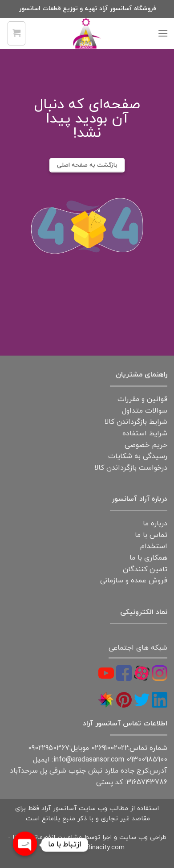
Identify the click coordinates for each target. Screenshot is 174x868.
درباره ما (155, 524)
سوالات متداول (145, 411)
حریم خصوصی (146, 445)
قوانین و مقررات (142, 399)
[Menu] (163, 33)
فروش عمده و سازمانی (134, 581)
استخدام (154, 546)
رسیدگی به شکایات (138, 456)
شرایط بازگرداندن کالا (136, 422)
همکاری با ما (148, 558)
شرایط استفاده (145, 434)
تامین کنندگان (145, 569)
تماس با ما (151, 535)
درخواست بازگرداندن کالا (131, 468)
